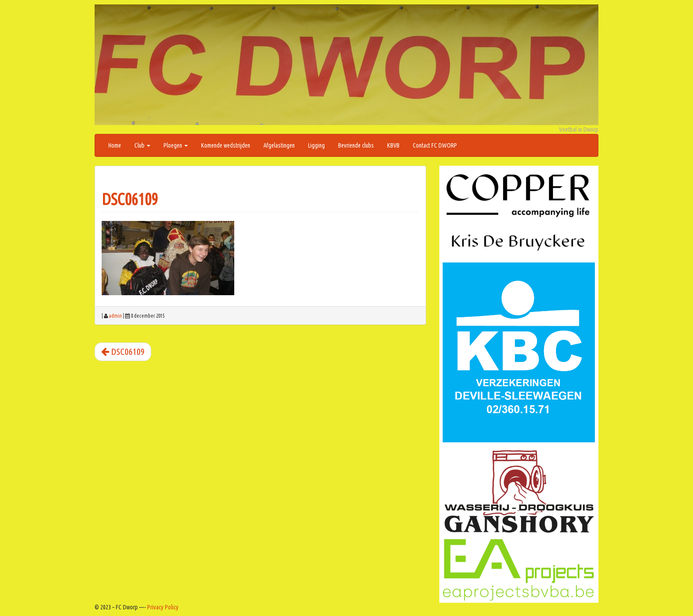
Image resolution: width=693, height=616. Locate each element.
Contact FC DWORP (435, 145)
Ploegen (176, 145)
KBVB (393, 145)
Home (115, 145)
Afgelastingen (279, 145)
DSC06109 (130, 199)
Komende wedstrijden (226, 145)
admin (115, 316)
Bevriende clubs (356, 145)
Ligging (316, 145)
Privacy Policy (163, 607)
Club (142, 145)
